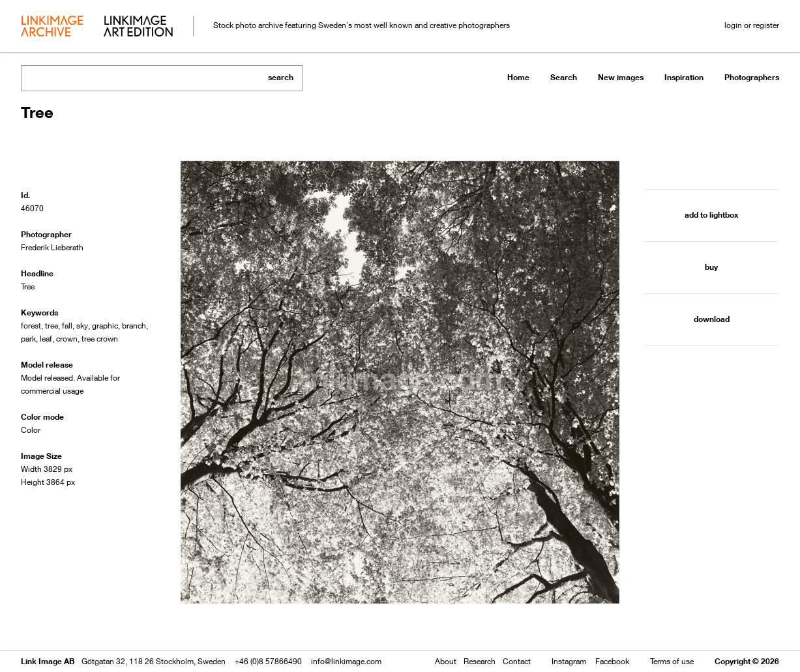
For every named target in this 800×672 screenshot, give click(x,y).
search (281, 77)
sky (82, 326)
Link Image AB (48, 661)
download (712, 319)
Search (564, 77)
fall (67, 326)
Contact (517, 661)
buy (711, 267)
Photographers (752, 77)
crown (67, 339)
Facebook (612, 661)
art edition (138, 27)
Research (480, 661)
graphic (105, 326)
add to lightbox (711, 215)
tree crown (100, 339)
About (446, 661)
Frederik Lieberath (52, 247)
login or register (752, 25)
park (28, 339)
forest (31, 326)
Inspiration (684, 77)
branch (134, 326)
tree (52, 326)
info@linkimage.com (346, 661)
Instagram (569, 661)
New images (621, 77)
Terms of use (672, 661)
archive (52, 27)
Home (518, 77)
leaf (46, 339)
